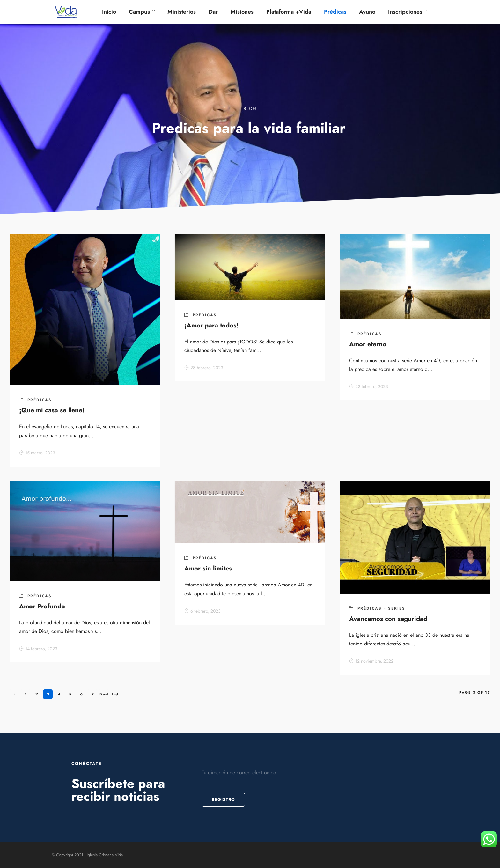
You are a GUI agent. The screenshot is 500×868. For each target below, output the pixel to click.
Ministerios (182, 12)
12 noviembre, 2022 (371, 661)
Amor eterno (368, 344)
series (397, 608)
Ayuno (367, 12)
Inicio (109, 12)
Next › (104, 695)
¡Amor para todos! (211, 325)
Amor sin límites (208, 568)
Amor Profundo (42, 606)
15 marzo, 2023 (37, 453)
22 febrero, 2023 (369, 386)
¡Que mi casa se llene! (52, 410)
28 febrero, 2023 (204, 368)
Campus (139, 12)
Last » (115, 695)
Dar (213, 12)
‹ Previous (14, 695)
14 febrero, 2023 (38, 649)
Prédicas (335, 12)
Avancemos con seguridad (388, 619)
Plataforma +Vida (289, 12)
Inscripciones (405, 12)
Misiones (242, 12)
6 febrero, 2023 (202, 611)
